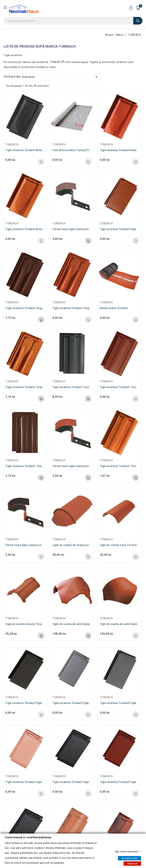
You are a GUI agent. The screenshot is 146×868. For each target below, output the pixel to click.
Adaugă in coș (41, 794)
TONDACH (12, 776)
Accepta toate (129, 858)
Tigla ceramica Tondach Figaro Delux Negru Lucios (84, 782)
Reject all (132, 863)
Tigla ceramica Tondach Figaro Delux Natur (32, 782)
